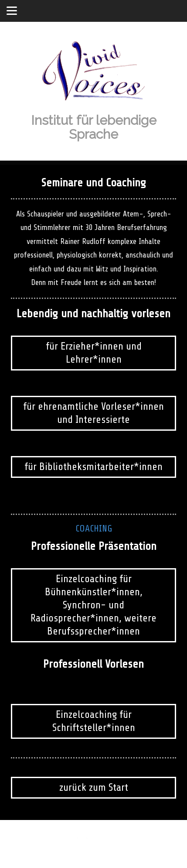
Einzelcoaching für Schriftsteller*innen (94, 721)
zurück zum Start (94, 787)
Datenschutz (51, 838)
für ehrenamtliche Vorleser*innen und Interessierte (93, 413)
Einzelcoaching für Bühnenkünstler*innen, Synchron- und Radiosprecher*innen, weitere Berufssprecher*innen (93, 605)
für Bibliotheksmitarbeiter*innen (93, 467)
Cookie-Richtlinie (87, 838)
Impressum (21, 838)
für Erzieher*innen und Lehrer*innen (94, 353)
